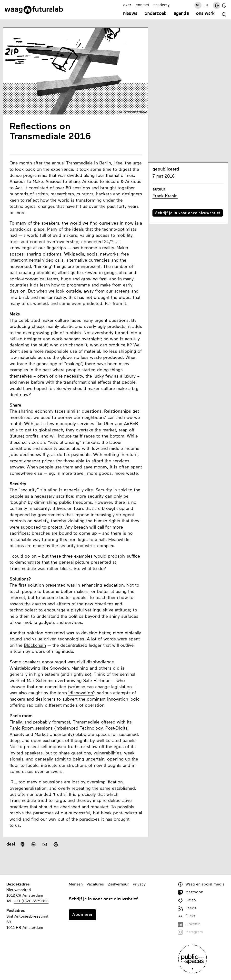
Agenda (181, 14)
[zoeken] (224, 14)
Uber (109, 423)
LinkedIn (189, 924)
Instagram (190, 932)
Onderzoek (155, 14)
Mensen (76, 884)
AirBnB (131, 423)
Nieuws (130, 14)
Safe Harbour (96, 680)
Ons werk (205, 14)
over (127, 5)
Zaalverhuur (118, 884)
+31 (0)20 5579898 (31, 901)
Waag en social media (201, 884)
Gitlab (187, 900)
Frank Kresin (165, 196)
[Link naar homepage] (34, 10)
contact (142, 5)
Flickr (187, 916)
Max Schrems (40, 680)
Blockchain (35, 645)
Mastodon (191, 892)
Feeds (187, 908)
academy (161, 5)
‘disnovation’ (81, 693)
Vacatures (95, 884)
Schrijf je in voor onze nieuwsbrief (188, 213)
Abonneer (82, 914)
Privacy (139, 884)
